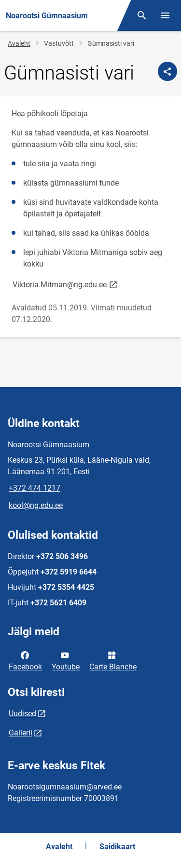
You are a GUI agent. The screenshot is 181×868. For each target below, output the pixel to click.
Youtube (66, 660)
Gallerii (21, 733)
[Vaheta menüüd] (165, 15)
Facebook (25, 660)
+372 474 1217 (35, 488)
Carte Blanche (113, 660)
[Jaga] (167, 71)
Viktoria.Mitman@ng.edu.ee (66, 284)
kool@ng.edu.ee (36, 505)
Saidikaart (117, 847)
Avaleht (19, 43)
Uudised (22, 714)
